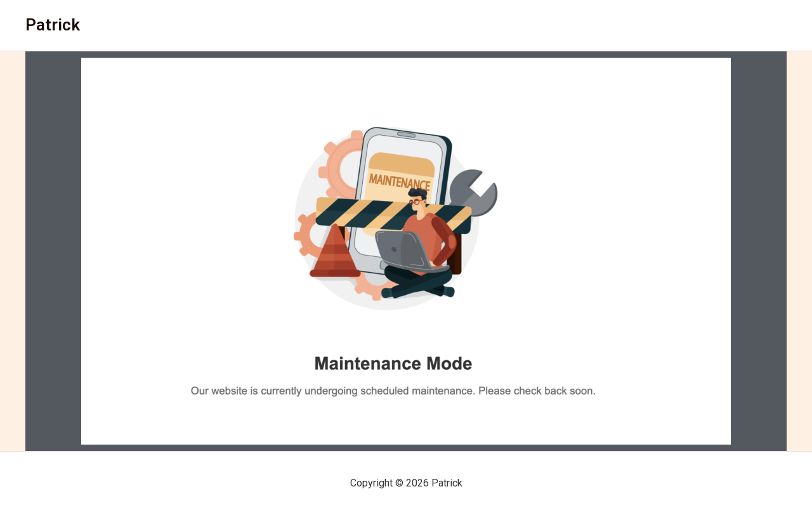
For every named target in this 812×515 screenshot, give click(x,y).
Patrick (53, 25)
